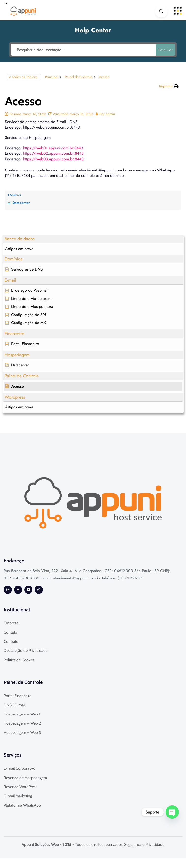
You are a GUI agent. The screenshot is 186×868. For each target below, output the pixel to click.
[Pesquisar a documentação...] (83, 50)
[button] (93, 239)
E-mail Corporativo (20, 768)
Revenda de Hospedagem (25, 778)
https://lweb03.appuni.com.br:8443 (53, 159)
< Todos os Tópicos (23, 77)
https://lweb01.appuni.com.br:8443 (53, 148)
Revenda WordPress (21, 787)
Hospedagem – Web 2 (22, 723)
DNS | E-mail (15, 705)
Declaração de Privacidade (26, 651)
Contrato (11, 641)
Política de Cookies (19, 660)
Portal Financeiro (18, 696)
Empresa (11, 623)
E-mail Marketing (18, 796)
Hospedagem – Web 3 (22, 733)
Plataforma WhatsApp (22, 805)
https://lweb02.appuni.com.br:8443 (53, 153)
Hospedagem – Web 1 (22, 714)
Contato (10, 632)
